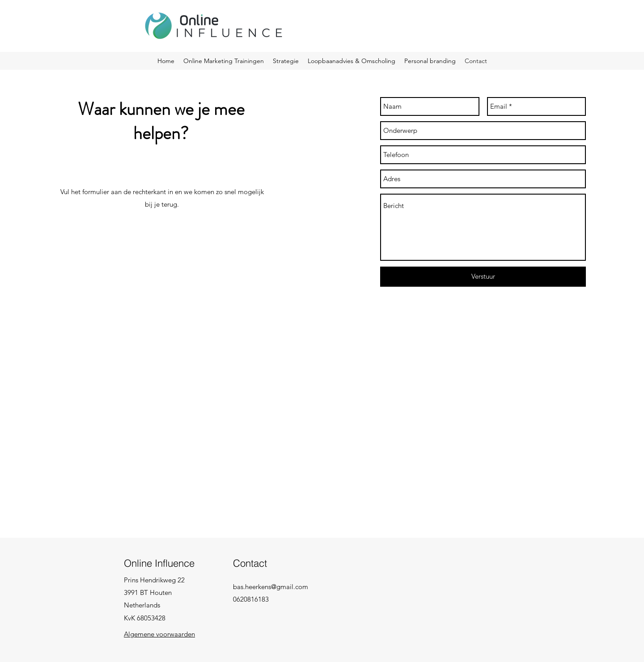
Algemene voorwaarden (159, 634)
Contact (250, 563)
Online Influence (159, 563)
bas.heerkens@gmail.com (271, 587)
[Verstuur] (483, 277)
